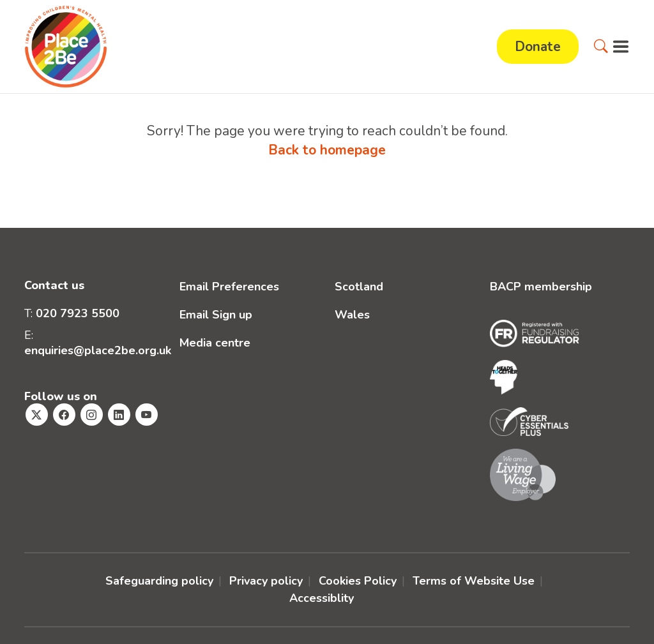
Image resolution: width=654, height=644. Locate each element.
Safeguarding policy (159, 581)
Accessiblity (322, 598)
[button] (601, 47)
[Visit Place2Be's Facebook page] (64, 415)
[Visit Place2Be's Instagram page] (92, 415)
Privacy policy (266, 581)
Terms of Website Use (474, 581)
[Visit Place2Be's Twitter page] (37, 415)
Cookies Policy (358, 581)
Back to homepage (327, 150)
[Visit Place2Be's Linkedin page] (119, 415)
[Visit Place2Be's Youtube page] (147, 415)
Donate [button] (538, 47)
